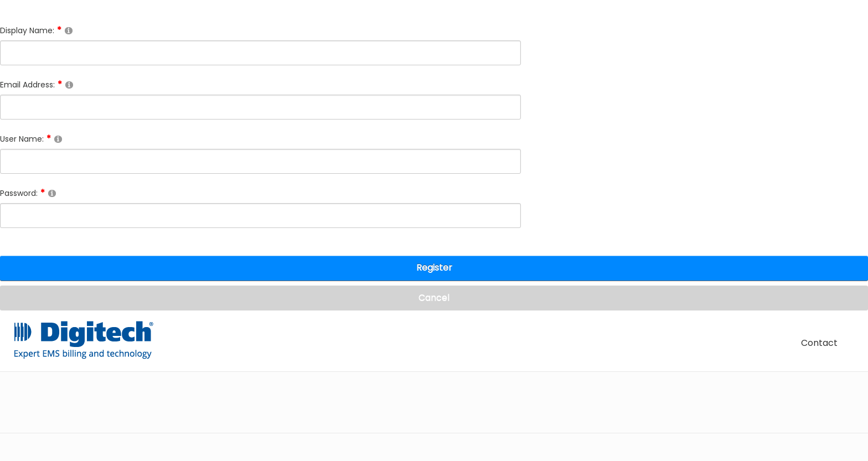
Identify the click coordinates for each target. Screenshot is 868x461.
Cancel (434, 297)
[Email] (260, 107)
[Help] (69, 30)
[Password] (260, 216)
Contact (819, 343)
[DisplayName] (260, 53)
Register (434, 268)
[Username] (260, 161)
